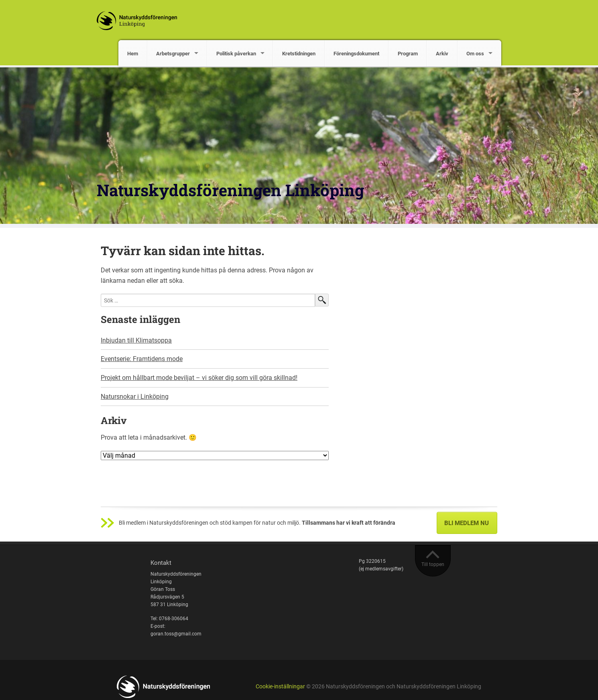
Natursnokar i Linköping (135, 397)
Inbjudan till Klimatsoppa (136, 340)
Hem (133, 54)
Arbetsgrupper (173, 54)
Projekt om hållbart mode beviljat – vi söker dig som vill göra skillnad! (199, 378)
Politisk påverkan (236, 54)
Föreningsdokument (356, 54)
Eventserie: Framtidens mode (142, 359)
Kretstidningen (299, 54)
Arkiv (442, 54)
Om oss (475, 54)
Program (408, 54)
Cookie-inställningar (280, 687)
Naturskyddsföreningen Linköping (230, 190)
